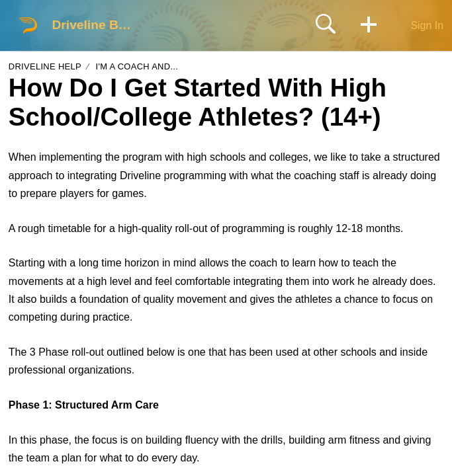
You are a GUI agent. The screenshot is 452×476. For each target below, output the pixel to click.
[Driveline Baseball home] (28, 25)
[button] (369, 25)
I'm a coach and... (137, 66)
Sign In (427, 25)
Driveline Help (45, 66)
